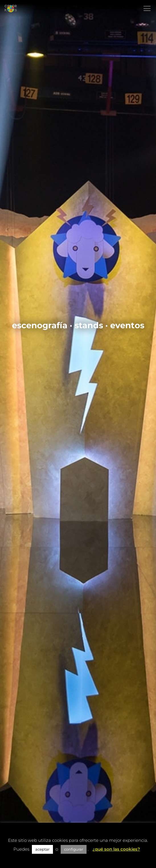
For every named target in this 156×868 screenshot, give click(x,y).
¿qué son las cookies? (116, 849)
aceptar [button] (42, 849)
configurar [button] (74, 849)
